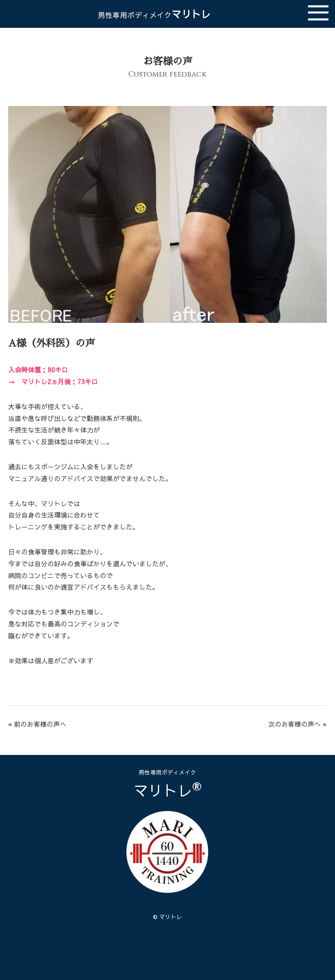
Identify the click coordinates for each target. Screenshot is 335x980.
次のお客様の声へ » (298, 724)
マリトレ (154, 14)
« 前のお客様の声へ (37, 724)
